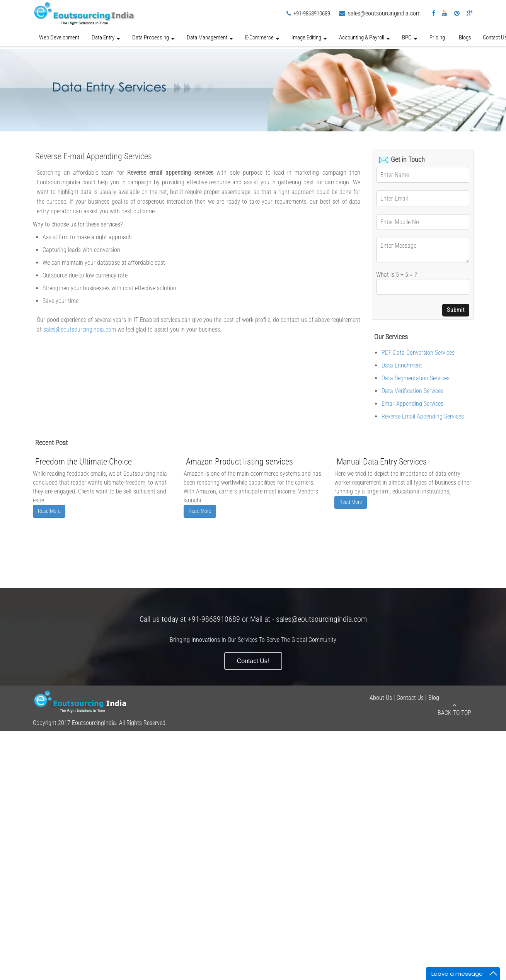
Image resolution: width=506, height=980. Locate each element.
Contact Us (410, 698)
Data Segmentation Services (416, 378)
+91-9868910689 (312, 14)
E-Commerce (262, 40)
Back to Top (454, 709)
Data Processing (153, 40)
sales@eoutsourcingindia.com (384, 13)
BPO (410, 40)
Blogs (465, 37)
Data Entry (106, 40)
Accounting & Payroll (365, 40)
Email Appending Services (412, 404)
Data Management (210, 40)
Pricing (437, 37)
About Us (381, 698)
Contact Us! (253, 661)
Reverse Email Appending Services (423, 416)
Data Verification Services (412, 391)
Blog (434, 698)
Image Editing (309, 40)
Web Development (59, 37)
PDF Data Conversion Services (418, 353)
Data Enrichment (402, 365)
